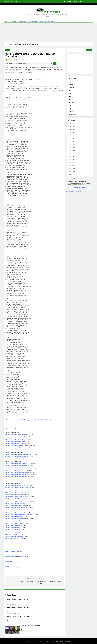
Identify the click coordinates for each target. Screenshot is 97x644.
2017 (70, 150)
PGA (70, 105)
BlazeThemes (60, 641)
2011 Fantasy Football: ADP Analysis (14, 516)
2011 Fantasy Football (20, 71)
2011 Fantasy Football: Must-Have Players (15, 506)
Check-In (64, 4)
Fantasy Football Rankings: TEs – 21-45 (18, 617)
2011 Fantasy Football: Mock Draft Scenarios (16, 471)
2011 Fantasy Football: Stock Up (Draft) (15, 531)
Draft (70, 81)
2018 (70, 147)
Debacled (58, 4)
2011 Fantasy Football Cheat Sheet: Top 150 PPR (17, 456)
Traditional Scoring (11, 99)
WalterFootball (53, 12)
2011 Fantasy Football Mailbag (13, 509)
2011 (70, 169)
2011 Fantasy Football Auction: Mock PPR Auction (17, 473)
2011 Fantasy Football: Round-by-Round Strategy (17, 502)
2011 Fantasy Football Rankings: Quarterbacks (16, 434)
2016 (70, 153)
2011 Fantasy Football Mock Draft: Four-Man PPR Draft (18, 478)
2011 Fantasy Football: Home (12, 429)
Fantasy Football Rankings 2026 (30, 625)
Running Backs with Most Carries (13, 538)
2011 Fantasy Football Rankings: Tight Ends (16, 440)
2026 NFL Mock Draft (22, 21)
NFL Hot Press (72, 102)
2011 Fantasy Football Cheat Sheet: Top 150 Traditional (18, 454)
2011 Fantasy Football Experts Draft (14, 467)
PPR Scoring (21, 99)
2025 (70, 126)
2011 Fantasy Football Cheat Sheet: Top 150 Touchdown (38, 420)
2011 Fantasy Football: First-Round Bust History (17, 518)
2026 (70, 123)
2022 (70, 135)
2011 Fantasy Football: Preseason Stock (15, 495)
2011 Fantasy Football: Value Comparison (15, 504)
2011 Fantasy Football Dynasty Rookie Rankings (17, 447)
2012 (70, 165)
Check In (14, 21)
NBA (70, 96)
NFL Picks (9, 562)
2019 (70, 144)
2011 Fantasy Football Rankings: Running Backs (17, 436)
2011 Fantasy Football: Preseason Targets (15, 498)
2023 (70, 132)
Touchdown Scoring (32, 99)
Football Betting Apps (50, 21)
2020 (70, 141)
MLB (70, 93)
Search (89, 50)
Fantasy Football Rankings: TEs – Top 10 (18, 599)
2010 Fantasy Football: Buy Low (13, 535)
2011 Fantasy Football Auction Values (14, 449)
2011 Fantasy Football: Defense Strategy (15, 537)
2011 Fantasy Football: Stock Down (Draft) (15, 533)
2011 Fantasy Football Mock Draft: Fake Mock (16, 465)
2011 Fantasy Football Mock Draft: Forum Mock (16, 476)
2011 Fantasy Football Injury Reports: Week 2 (16, 485)
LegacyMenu (7, 21)
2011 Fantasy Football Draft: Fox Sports (15, 480)
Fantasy (8, 50)
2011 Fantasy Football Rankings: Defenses (15, 442)
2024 (70, 129)
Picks (70, 108)
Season (71, 111)
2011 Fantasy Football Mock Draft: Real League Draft (18, 464)
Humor (71, 90)
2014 (70, 159)
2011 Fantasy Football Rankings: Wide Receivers (17, 438)
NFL (70, 99)
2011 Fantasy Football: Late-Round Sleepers (16, 500)
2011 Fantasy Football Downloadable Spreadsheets (17, 445)
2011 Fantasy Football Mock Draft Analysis (15, 524)
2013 (70, 162)
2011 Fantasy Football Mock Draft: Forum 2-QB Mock (18, 469)
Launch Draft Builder (80, 188)
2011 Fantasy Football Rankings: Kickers (15, 443)
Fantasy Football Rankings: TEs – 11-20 (74, 2)
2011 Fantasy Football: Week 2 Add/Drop (15, 489)
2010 (70, 172)
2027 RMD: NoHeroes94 (74, 192)
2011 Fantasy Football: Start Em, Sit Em (15, 493)
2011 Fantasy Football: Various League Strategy (17, 513)
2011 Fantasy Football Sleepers (13, 511)
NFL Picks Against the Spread (36, 21)
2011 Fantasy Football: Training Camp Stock (16, 491)
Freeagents (72, 87)
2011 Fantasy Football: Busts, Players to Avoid (16, 507)
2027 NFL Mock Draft (12, 551)
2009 (70, 175)
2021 (70, 138)
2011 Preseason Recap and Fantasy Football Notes (17, 496)
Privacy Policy (67, 641)
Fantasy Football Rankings (14, 556)
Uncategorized (72, 115)
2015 (70, 156)
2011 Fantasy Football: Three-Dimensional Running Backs (19, 515)
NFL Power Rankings (12, 567)
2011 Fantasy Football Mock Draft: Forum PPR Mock (17, 474)
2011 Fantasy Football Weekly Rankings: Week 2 (17, 487)
